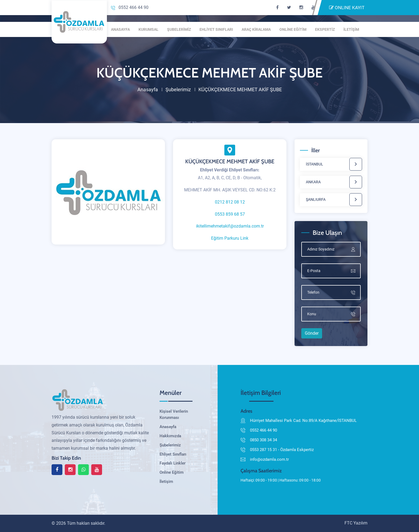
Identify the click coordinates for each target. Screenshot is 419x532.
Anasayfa (148, 89)
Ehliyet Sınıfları (173, 454)
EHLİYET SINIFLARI (216, 29)
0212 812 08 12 (230, 202)
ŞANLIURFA (316, 199)
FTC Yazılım (356, 523)
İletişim (166, 482)
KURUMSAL (148, 29)
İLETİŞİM (351, 29)
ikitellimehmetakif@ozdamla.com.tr (230, 226)
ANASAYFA (120, 29)
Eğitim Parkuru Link (230, 238)
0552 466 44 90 (130, 7)
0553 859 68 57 (230, 214)
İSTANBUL (315, 164)
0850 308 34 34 (263, 440)
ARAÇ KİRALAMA (256, 29)
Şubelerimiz (178, 89)
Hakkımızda (170, 436)
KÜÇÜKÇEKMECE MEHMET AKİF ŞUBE (230, 161)
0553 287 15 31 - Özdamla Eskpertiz (282, 450)
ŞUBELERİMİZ (179, 29)
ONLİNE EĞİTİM (293, 29)
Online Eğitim (172, 472)
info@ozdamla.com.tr (269, 459)
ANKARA (313, 182)
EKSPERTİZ (325, 29)
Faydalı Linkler (173, 463)
